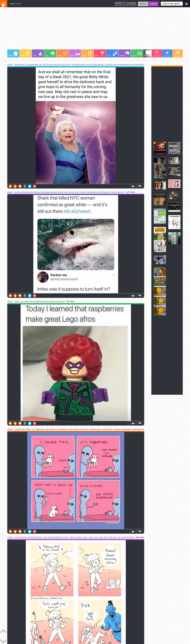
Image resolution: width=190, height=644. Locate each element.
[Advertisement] (80, 29)
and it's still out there (75, 192)
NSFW (75, 54)
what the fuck (110, 537)
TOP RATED (157, 54)
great (28, 429)
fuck (100, 537)
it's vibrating (38, 429)
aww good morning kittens (56, 537)
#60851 (10, 192)
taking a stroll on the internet (28, 537)
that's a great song (78, 537)
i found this (19, 429)
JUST (16, 4)
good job (93, 537)
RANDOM (178, 54)
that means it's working (56, 429)
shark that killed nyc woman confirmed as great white (39, 192)
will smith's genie (126, 537)
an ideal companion (122, 429)
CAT (112, 54)
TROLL (62, 54)
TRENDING (167, 54)
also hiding (107, 429)
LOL (50, 54)
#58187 (10, 302)
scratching (95, 429)
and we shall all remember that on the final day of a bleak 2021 (42, 65)
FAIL (38, 54)
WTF (25, 54)
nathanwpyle (138, 429)
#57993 (10, 537)
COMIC (137, 54)
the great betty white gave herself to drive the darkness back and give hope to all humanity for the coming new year (127, 65)
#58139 (10, 429)
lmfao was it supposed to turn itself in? (105, 192)
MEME (13, 54)
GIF (87, 54)
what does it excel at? (79, 429)
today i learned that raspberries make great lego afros (40, 302)
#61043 (10, 65)
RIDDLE (125, 54)
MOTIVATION (149, 54)
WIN (99, 54)
